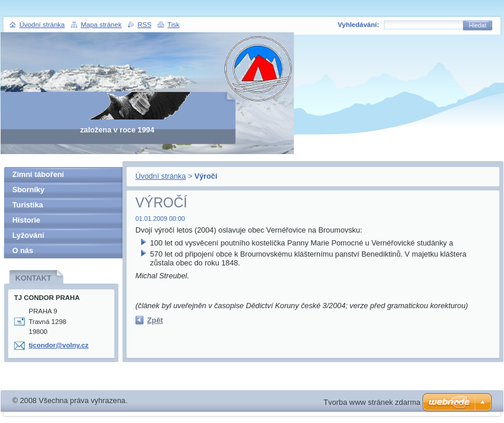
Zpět (155, 320)
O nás (23, 250)
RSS (145, 25)
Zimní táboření (38, 174)
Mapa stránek (101, 25)
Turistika (28, 205)
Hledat (478, 25)
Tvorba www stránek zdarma (372, 402)
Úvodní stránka (161, 176)
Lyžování (28, 235)
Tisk (174, 25)
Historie (26, 220)
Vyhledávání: (358, 25)
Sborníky (28, 190)
